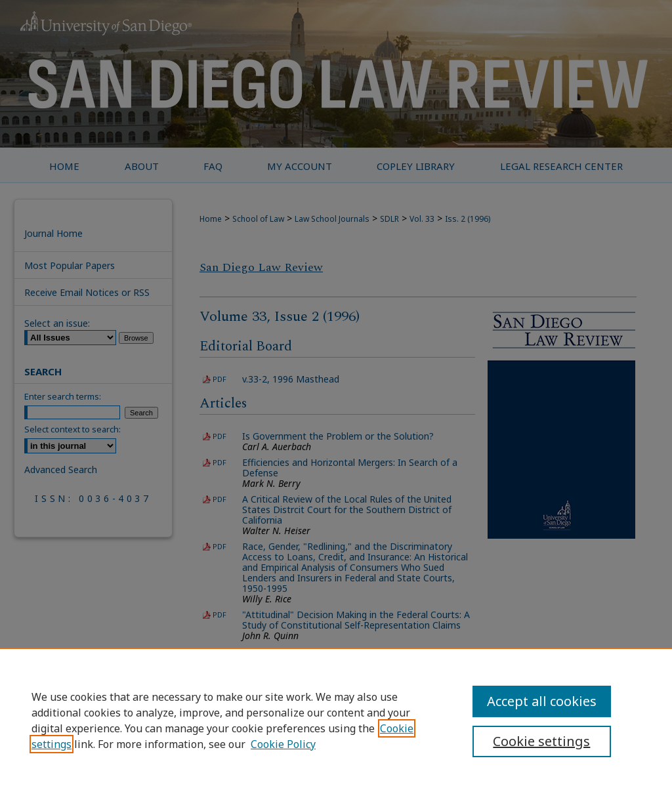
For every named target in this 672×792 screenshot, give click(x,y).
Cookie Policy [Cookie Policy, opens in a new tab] (283, 744)
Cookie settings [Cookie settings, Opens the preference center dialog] (541, 741)
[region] (336, 720)
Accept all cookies (542, 701)
